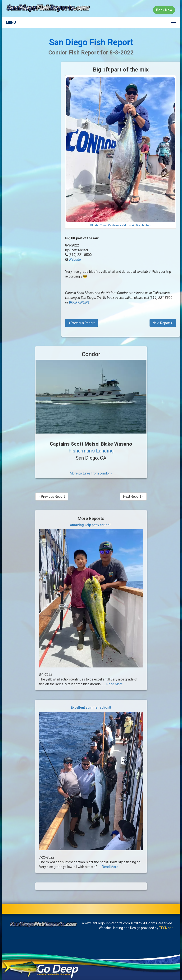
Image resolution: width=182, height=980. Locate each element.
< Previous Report (82, 323)
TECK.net (166, 928)
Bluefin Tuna (98, 225)
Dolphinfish (144, 225)
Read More (115, 684)
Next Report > (163, 323)
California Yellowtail (121, 225)
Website (75, 260)
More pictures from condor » (91, 473)
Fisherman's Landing (91, 451)
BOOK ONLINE (79, 302)
